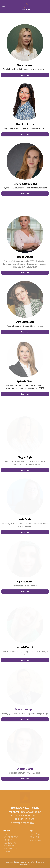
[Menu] (3, 6)
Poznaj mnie (25, 75)
